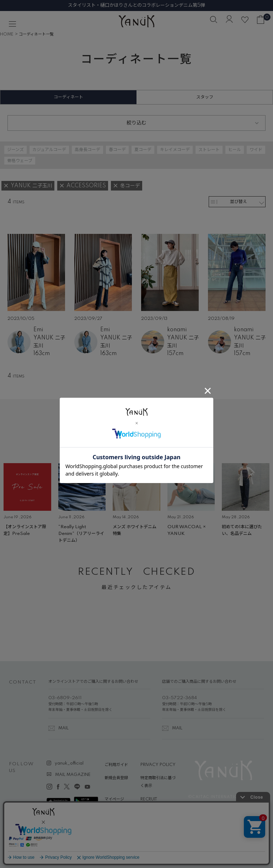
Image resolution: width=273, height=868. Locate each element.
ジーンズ (15, 150)
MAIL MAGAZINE (73, 775)
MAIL (63, 728)
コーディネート (68, 97)
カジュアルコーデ (49, 150)
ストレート (209, 150)
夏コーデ (143, 150)
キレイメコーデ (175, 150)
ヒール (235, 150)
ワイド (256, 150)
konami (177, 330)
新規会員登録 (116, 778)
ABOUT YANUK (120, 813)
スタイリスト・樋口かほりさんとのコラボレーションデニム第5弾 (136, 5)
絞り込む (136, 123)
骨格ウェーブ (20, 161)
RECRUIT (149, 799)
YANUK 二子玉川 (49, 342)
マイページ (114, 799)
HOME (7, 34)
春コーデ (117, 150)
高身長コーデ (87, 150)
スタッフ (205, 97)
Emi (38, 330)
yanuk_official (69, 763)
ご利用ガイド (116, 765)
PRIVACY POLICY (158, 765)
